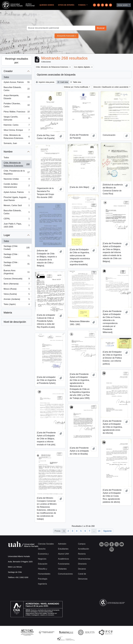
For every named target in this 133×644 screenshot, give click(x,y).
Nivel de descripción (15, 322)
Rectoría (82, 554)
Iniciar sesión (123, 5)
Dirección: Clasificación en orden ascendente (111, 87)
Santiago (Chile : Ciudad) (17, 256)
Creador (8, 71)
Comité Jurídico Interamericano (17, 186)
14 (99, 531)
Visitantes (62, 569)
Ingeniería (42, 584)
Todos (6, 77)
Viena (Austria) (17, 295)
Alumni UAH (63, 554)
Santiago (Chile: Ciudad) (17, 248)
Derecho (42, 549)
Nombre (8, 152)
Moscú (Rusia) (17, 289)
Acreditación (83, 549)
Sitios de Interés (66, 5)
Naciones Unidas (17, 179)
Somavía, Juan (17, 144)
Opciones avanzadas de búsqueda (56, 75)
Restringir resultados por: (17, 61)
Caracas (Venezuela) (17, 279)
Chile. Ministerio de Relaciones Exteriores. (17, 137)
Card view (63, 82)
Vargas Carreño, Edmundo (17, 118)
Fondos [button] (82, 5)
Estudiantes (63, 549)
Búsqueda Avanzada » (67, 36)
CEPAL (17, 219)
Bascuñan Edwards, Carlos (17, 89)
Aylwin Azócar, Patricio (17, 193)
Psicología (43, 579)
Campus (82, 544)
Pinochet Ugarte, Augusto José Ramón (17, 199)
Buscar (101, 28)
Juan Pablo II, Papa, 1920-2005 (17, 225)
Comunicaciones (65, 574)
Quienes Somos (47, 5)
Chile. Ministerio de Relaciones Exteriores (17, 164)
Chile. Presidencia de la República (17, 172)
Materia (8, 313)
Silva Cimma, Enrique (17, 131)
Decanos (82, 569)
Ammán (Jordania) (17, 300)
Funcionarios (64, 564)
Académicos (63, 559)
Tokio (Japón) (17, 305)
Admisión (62, 544)
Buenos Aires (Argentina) (17, 272)
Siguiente (107, 531)
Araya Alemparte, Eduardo (17, 97)
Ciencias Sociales (46, 544)
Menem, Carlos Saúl (17, 206)
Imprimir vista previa (45, 82)
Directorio (82, 564)
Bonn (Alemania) (17, 284)
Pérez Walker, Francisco (17, 112)
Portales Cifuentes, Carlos (17, 105)
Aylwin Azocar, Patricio (17, 83)
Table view (76, 82)
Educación (43, 564)
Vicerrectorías (84, 559)
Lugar (7, 235)
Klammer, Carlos (17, 125)
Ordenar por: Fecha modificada (76, 87)
